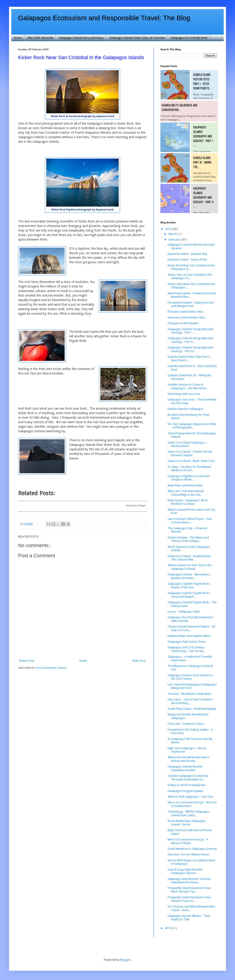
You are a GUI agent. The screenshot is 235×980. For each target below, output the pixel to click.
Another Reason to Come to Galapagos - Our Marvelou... (188, 386)
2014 (168, 928)
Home (18, 38)
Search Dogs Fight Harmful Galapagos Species (185, 871)
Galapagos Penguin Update (186, 791)
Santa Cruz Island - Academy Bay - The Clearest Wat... (190, 558)
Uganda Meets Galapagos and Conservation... (180, 107)
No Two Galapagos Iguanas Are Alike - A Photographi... (192, 426)
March (173, 234)
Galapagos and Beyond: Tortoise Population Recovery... (189, 881)
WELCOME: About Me (40, 38)
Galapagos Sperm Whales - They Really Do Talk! (189, 918)
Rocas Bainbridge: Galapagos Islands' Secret (187, 823)
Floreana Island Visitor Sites (186, 312)
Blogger (125, 960)
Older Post (139, 661)
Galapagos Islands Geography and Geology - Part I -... (203, 136)
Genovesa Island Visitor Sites (186, 317)
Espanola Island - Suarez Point (187, 259)
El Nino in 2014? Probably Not (187, 785)
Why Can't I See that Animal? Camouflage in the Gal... (186, 493)
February (175, 240)
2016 (168, 229)
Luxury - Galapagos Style (184, 612)
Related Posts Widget (136, 506)
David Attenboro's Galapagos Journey (192, 849)
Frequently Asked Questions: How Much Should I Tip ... (189, 890)
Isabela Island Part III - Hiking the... (202, 162)
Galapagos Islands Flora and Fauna (81, 38)
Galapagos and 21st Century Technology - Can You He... (186, 649)
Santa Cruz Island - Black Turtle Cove (191, 461)
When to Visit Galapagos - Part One (190, 797)
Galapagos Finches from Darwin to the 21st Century (190, 677)
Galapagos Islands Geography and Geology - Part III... (190, 349)
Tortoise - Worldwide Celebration (189, 694)
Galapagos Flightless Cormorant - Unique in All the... (189, 478)
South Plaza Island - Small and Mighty (192, 709)
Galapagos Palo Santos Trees (187, 642)
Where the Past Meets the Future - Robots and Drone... (189, 759)
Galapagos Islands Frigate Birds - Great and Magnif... (189, 595)
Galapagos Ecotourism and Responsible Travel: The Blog (104, 18)
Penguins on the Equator (183, 323)
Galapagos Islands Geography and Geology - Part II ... (190, 340)
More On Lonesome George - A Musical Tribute (188, 841)
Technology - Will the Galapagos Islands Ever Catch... (189, 813)
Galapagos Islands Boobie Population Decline (185, 768)
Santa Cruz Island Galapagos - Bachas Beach (187, 444)
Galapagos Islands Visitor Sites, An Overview (137, 38)
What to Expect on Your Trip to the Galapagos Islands (190, 567)
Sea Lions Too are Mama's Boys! (188, 854)
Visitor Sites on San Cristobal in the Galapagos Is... (190, 276)
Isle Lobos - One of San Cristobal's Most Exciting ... (190, 701)
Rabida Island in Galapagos (186, 409)
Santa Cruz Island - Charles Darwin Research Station (190, 453)
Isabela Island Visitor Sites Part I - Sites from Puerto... (202, 81)
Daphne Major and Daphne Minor (189, 636)
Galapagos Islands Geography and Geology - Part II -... (203, 197)
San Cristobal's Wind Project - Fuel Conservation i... (190, 521)
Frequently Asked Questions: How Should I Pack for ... (189, 899)
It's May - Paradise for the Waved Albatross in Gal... (189, 469)
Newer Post (27, 661)
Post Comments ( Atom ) (51, 668)
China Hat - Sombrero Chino (186, 724)
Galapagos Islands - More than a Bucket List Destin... (189, 576)
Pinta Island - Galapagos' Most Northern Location (188, 502)
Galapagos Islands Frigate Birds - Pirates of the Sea (189, 585)
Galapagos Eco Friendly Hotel (189, 38)
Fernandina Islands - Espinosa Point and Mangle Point (191, 304)
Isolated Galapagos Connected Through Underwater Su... (188, 778)
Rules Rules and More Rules (185, 485)
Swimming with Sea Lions (184, 394)
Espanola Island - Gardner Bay (187, 254)
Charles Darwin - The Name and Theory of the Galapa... (188, 539)
